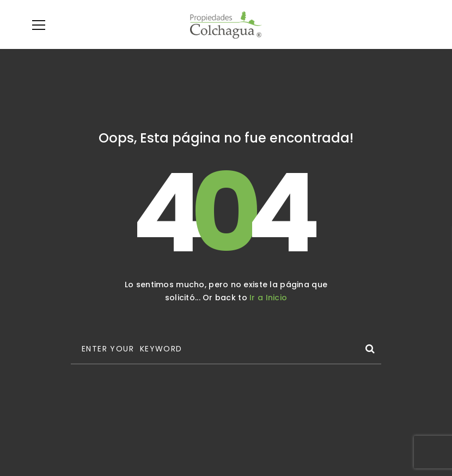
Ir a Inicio (268, 298)
